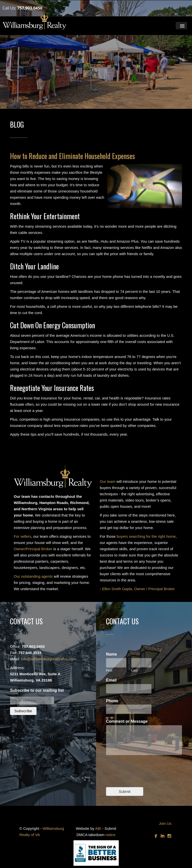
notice (110, 835)
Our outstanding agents (33, 576)
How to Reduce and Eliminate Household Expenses (72, 156)
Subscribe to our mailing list (37, 690)
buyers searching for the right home (146, 536)
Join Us (165, 823)
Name (113, 654)
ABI (98, 828)
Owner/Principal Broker (33, 549)
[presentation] (144, 779)
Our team (108, 481)
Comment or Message (128, 721)
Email (113, 680)
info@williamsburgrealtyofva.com (48, 659)
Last (134, 670)
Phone (113, 701)
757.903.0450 (30, 8)
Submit (125, 791)
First (109, 670)
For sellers (22, 536)
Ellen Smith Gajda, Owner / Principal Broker (138, 589)
